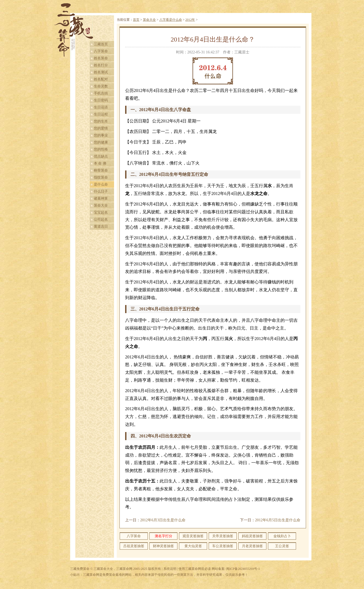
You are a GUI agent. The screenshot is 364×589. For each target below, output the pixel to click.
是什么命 (101, 184)
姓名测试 (101, 72)
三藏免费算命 (80, 569)
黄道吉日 (101, 226)
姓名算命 (101, 58)
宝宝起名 (101, 212)
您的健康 (101, 142)
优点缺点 (101, 156)
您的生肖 (101, 121)
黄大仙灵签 (193, 546)
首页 (136, 20)
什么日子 (101, 191)
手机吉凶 (101, 93)
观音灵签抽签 (193, 536)
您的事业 (101, 135)
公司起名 (101, 219)
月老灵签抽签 (252, 546)
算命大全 (101, 205)
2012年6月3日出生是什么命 (163, 520)
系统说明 (170, 569)
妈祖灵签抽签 (252, 536)
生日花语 (101, 107)
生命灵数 (101, 86)
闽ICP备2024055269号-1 (243, 569)
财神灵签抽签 (163, 546)
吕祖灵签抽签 (134, 546)
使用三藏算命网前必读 (195, 569)
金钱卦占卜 (282, 536)
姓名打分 (101, 65)
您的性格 (101, 149)
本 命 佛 (100, 163)
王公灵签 (282, 546)
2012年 (190, 20)
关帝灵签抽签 (223, 536)
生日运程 (101, 114)
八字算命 (101, 51)
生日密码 (101, 100)
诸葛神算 (101, 198)
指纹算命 (101, 177)
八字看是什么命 (171, 20)
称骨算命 (101, 170)
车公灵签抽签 (223, 546)
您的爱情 (101, 128)
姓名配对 (101, 79)
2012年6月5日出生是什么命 (278, 520)
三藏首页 (101, 44)
